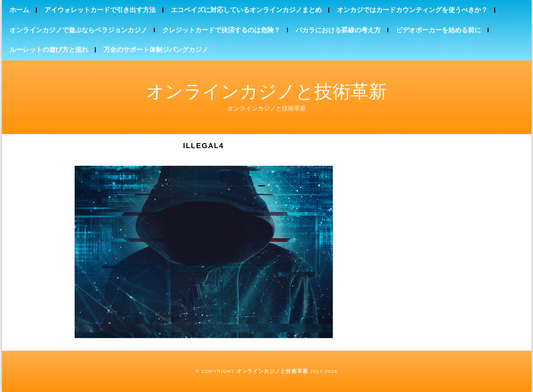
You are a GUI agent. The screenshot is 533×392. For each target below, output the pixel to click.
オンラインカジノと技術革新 (266, 91)
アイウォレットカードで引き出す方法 (100, 10)
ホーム (19, 10)
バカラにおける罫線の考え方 (338, 30)
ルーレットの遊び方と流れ (49, 50)
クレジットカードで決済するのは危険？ (221, 30)
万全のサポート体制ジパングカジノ (156, 50)
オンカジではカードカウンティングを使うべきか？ (412, 10)
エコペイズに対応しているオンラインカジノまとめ (246, 10)
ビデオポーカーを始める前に (438, 30)
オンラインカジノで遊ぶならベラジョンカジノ (78, 30)
